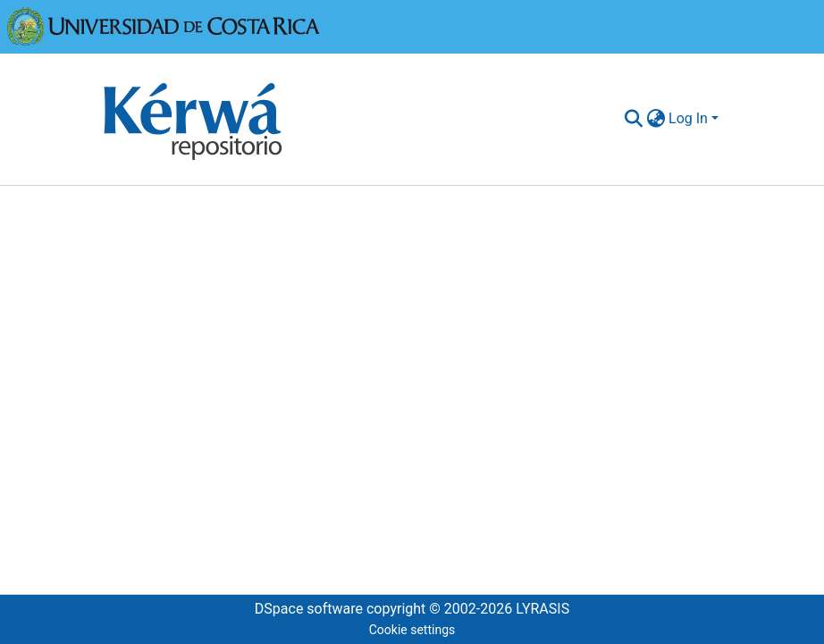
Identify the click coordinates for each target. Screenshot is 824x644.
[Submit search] (633, 119)
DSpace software (309, 609)
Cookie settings (412, 630)
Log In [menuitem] (688, 118)
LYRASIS (542, 609)
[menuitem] (656, 119)
